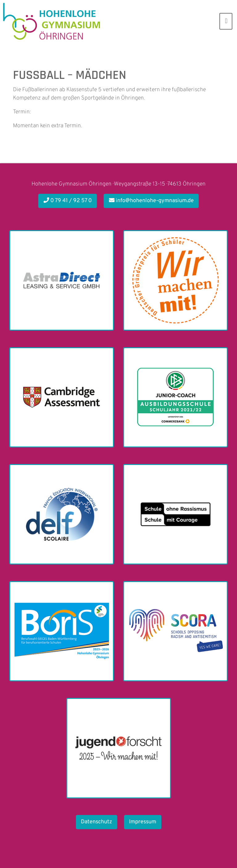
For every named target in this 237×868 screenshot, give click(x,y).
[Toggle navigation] (226, 21)
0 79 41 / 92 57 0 (68, 201)
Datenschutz (96, 822)
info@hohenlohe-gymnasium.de (151, 201)
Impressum (143, 822)
